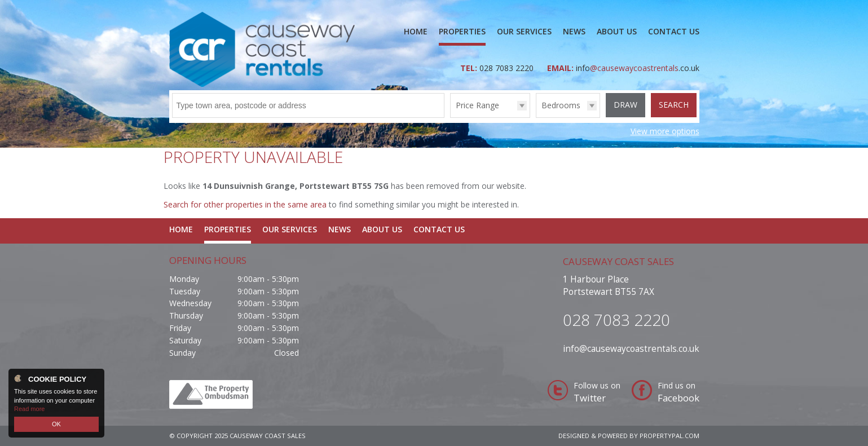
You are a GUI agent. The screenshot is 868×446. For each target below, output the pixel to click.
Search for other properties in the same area (245, 204)
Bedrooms (561, 105)
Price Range (477, 105)
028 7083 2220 (508, 68)
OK (56, 424)
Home (416, 31)
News (574, 31)
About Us (617, 31)
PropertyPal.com (669, 436)
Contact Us (674, 31)
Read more (29, 409)
